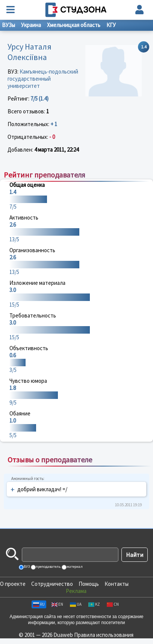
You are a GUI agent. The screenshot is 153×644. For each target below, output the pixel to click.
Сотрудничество (52, 584)
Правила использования (104, 635)
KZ (94, 604)
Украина (31, 25)
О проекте (13, 584)
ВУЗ (26, 567)
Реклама (76, 591)
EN (57, 604)
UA (76, 604)
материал (74, 567)
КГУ (111, 25)
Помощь (89, 584)
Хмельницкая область (74, 25)
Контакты (117, 584)
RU (39, 604)
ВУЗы (8, 25)
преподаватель (48, 567)
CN (113, 604)
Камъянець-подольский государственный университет (43, 79)
